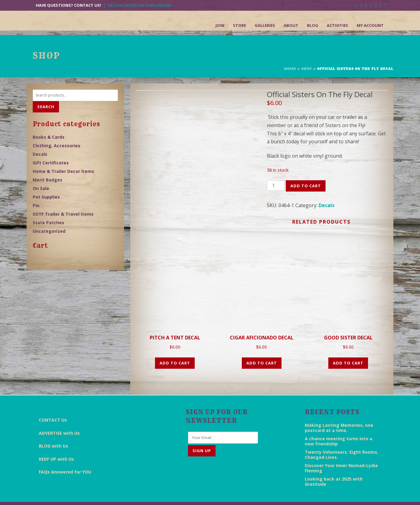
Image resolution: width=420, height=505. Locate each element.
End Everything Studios (177, 494)
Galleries (265, 25)
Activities (337, 25)
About (291, 25)
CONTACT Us (53, 403)
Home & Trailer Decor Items (63, 171)
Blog (313, 25)
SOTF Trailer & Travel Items (63, 214)
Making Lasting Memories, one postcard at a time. (339, 410)
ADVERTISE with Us (59, 416)
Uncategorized (49, 231)
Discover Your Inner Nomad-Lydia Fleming (341, 451)
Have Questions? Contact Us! (68, 5)
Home (290, 69)
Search (46, 107)
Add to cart (306, 186)
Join (220, 25)
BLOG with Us (53, 429)
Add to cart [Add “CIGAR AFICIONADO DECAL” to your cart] (262, 346)
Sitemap (359, 494)
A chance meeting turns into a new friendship (339, 424)
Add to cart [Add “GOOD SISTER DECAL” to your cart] (348, 346)
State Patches (48, 223)
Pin (36, 205)
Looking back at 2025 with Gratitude (334, 464)
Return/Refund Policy (325, 494)
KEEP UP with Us (56, 442)
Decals (326, 205)
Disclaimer (247, 494)
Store (239, 25)
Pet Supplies (46, 197)
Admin (380, 494)
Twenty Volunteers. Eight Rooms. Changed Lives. (342, 437)
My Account (370, 25)
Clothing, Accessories (57, 146)
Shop (307, 69)
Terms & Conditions (281, 494)
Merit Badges (48, 180)
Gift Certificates (51, 163)
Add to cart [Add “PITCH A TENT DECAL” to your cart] (175, 346)
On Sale (41, 188)
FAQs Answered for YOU (65, 455)
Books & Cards (49, 137)
